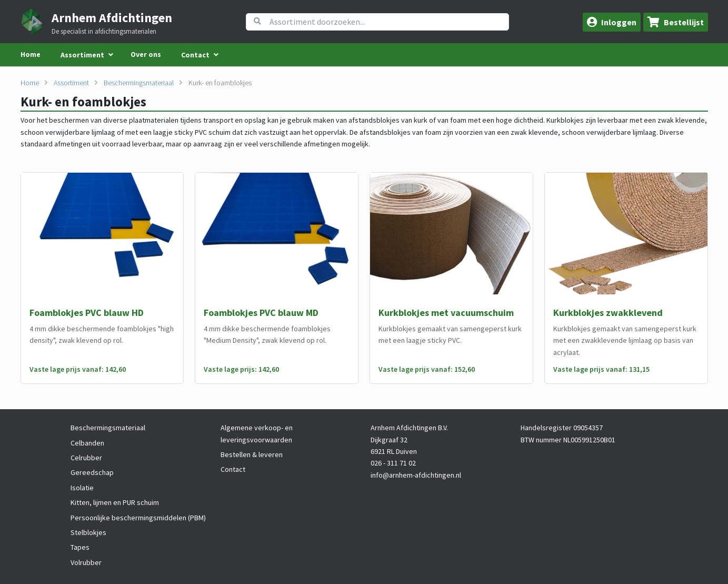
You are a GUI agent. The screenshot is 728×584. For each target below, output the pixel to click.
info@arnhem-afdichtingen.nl (416, 475)
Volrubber (86, 562)
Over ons (146, 54)
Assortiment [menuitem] (82, 55)
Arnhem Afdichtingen (112, 18)
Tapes (80, 547)
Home (31, 54)
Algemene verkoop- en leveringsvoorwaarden (257, 433)
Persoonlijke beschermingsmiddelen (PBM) (138, 518)
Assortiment (71, 83)
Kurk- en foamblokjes (220, 83)
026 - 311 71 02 (393, 463)
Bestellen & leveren (252, 454)
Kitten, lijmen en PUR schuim (115, 502)
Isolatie (82, 488)
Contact (233, 469)
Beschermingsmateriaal (139, 83)
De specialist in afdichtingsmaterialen (104, 32)
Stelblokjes (88, 532)
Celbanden (87, 443)
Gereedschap (92, 472)
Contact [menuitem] (195, 55)
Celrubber (86, 458)
